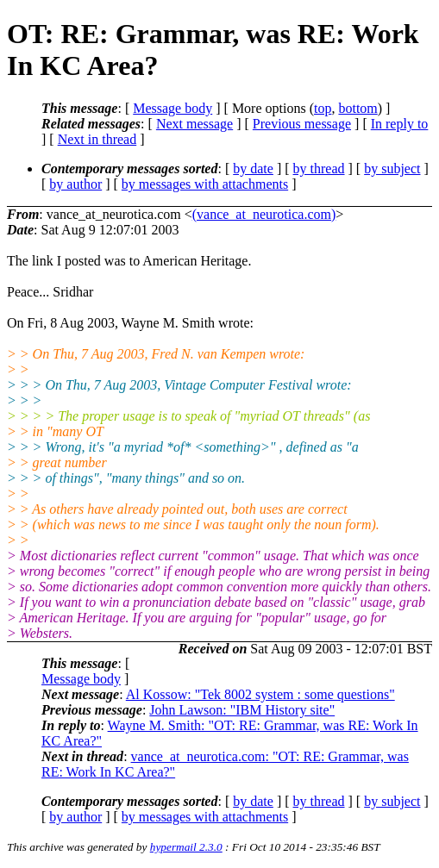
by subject (392, 169)
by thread (319, 169)
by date (253, 169)
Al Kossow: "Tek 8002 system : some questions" (260, 694)
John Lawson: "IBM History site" (242, 710)
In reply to (400, 124)
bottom (357, 108)
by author (75, 184)
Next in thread (97, 139)
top (323, 108)
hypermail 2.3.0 (186, 847)
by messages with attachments (205, 184)
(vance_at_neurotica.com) (264, 214)
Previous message (302, 124)
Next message (194, 124)
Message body (172, 108)
